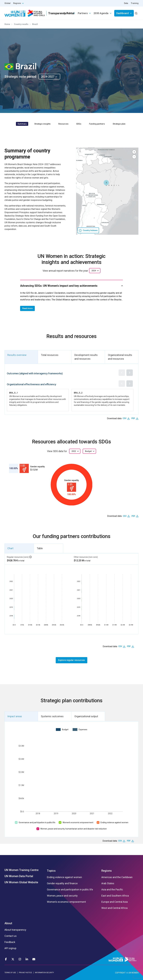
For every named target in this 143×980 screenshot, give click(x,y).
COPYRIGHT (120, 973)
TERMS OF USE (10, 973)
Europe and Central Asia (115, 902)
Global (7, 3)
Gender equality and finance (62, 883)
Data (126, 3)
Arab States (108, 883)
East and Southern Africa (115, 896)
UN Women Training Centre (22, 870)
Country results (21, 24)
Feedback (10, 942)
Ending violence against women (114, 822)
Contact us (11, 936)
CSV (124, 418)
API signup (10, 948)
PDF (133, 418)
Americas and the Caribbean (117, 877)
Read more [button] (27, 308)
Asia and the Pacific (112, 890)
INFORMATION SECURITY (44, 973)
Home (7, 24)
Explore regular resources (71, 660)
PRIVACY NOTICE (25, 973)
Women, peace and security (62, 896)
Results (68, 13)
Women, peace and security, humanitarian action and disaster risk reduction (74, 829)
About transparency (15, 930)
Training (135, 3)
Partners (83, 13)
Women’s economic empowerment (78, 822)
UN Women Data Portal (19, 876)
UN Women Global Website (21, 882)
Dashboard (122, 13)
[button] (106, 183)
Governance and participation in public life (37, 822)
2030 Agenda (101, 13)
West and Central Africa (114, 908)
